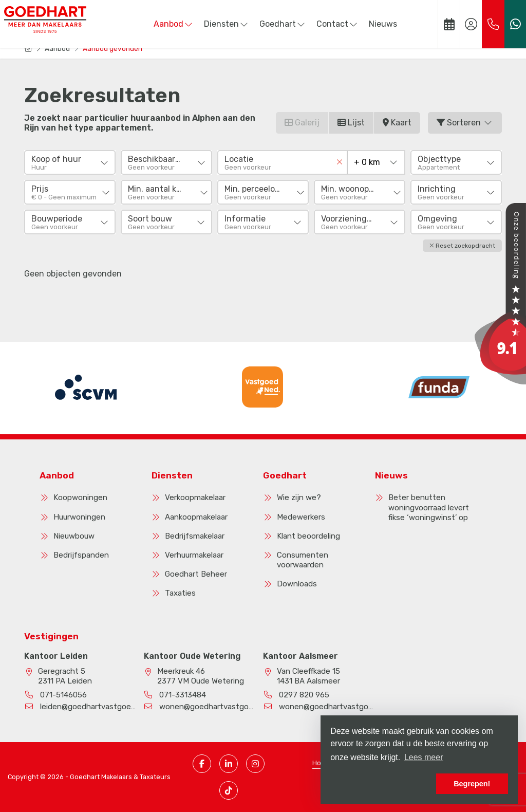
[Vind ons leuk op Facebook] (202, 764)
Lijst (351, 123)
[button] (462, 246)
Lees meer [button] (424, 757)
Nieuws (383, 24)
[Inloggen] (471, 24)
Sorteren (465, 123)
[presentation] (250, 418)
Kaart (397, 123)
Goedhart (283, 24)
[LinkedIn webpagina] (229, 764)
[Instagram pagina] (255, 764)
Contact (337, 24)
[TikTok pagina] (229, 790)
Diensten (227, 24)
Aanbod (174, 24)
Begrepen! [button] (472, 784)
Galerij (302, 123)
